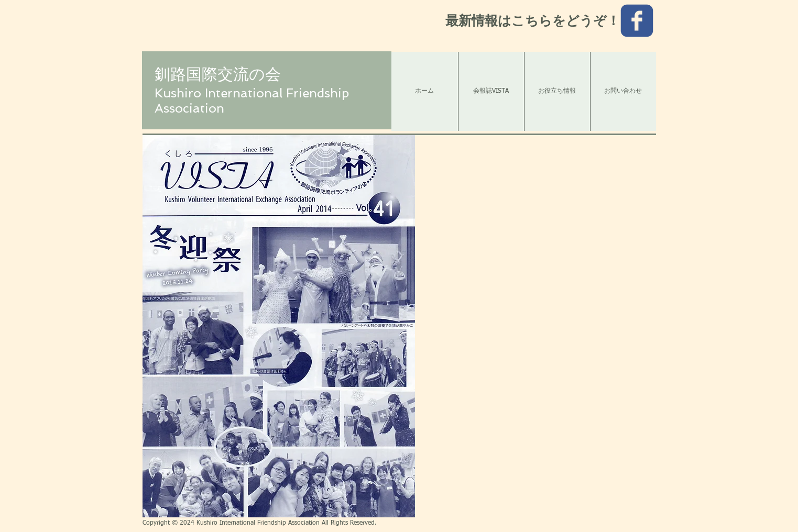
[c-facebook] (637, 21)
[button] (279, 326)
